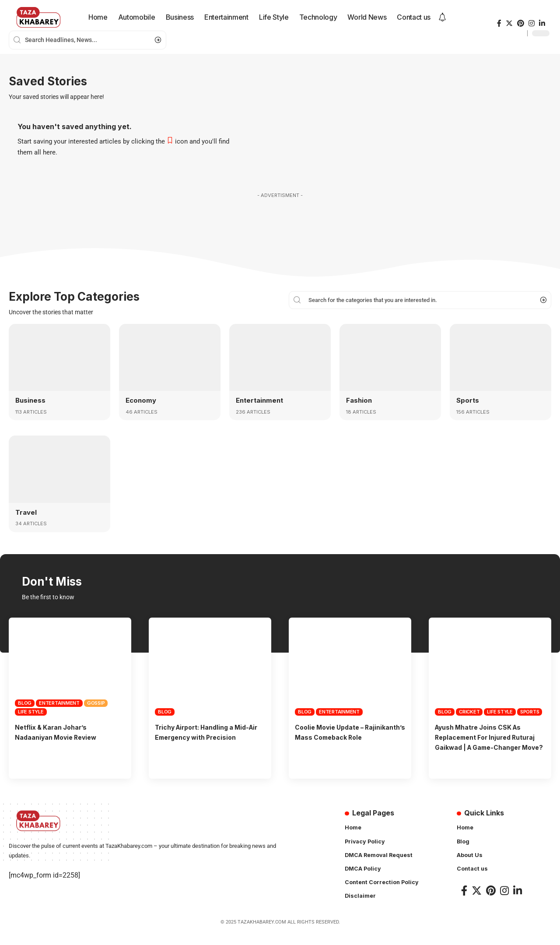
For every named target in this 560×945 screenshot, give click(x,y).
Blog (25, 703)
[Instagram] (532, 23)
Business (31, 400)
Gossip (96, 703)
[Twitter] (509, 23)
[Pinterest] (521, 23)
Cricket (469, 711)
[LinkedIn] (542, 23)
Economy (142, 400)
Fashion (360, 400)
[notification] (442, 18)
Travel (27, 512)
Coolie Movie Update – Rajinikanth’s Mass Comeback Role (347, 737)
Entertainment (261, 400)
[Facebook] (499, 23)
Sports (468, 400)
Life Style (31, 711)
